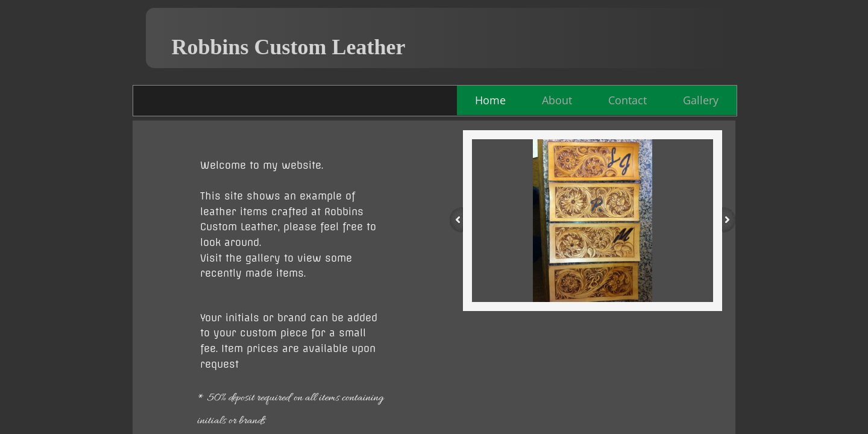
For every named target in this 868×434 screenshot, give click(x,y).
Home (490, 100)
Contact (627, 100)
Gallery (701, 100)
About (557, 100)
